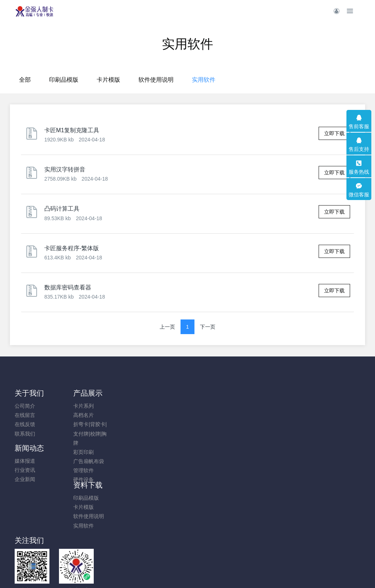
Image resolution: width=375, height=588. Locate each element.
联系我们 (25, 434)
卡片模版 (179, 80)
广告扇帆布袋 (74, 461)
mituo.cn (231, 572)
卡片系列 (69, 406)
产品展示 (74, 393)
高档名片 (69, 415)
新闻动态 (118, 393)
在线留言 (25, 415)
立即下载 (334, 133)
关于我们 (29, 393)
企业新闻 (114, 424)
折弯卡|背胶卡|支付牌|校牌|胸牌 (76, 433)
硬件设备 (69, 480)
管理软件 (69, 470)
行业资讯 (114, 415)
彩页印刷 (69, 452)
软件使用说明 (226, 80)
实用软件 (274, 80)
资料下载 (163, 393)
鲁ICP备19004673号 (231, 535)
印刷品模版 (134, 80)
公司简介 (25, 406)
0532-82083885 (312, 410)
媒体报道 (114, 406)
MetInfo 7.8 (176, 572)
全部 (95, 80)
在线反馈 (25, 424)
